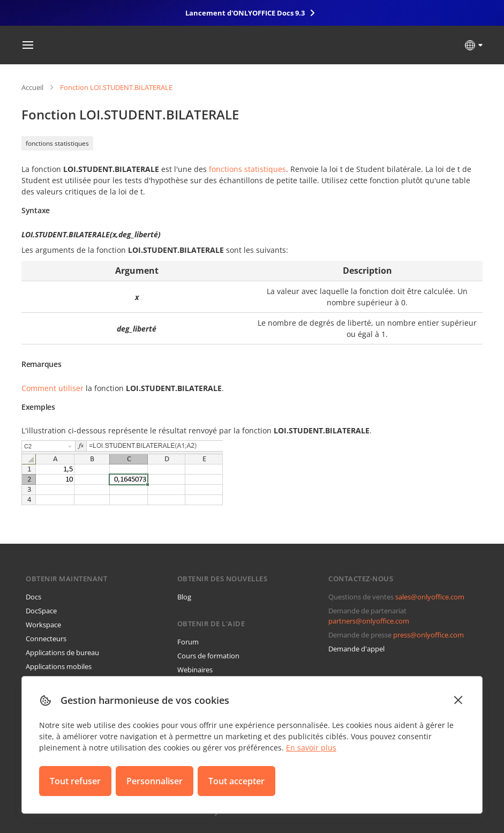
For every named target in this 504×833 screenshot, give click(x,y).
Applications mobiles (59, 666)
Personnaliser (155, 781)
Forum (188, 642)
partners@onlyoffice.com (369, 621)
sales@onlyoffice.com (430, 597)
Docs (33, 597)
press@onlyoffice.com (428, 635)
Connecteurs (46, 639)
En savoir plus (311, 748)
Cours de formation (208, 656)
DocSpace (41, 611)
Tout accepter (236, 781)
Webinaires (195, 670)
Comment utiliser (52, 388)
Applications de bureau (62, 652)
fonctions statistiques (57, 143)
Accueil (32, 87)
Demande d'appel (356, 649)
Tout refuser (75, 781)
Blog (184, 597)
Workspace (43, 625)
